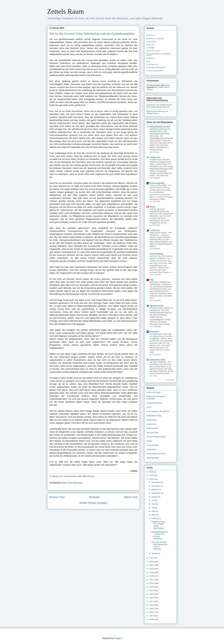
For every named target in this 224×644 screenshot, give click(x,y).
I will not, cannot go (157, 209)
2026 (152, 472)
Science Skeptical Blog (156, 437)
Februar (155, 518)
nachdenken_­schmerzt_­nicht (159, 55)
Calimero (151, 42)
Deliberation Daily (157, 360)
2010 (152, 605)
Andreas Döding (155, 39)
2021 (152, 565)
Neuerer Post (57, 497)
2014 (152, 591)
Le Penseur (155, 230)
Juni (154, 504)
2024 (152, 479)
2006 (152, 619)
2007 (152, 616)
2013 (152, 594)
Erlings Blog (151, 420)
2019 (152, 572)
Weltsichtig (151, 449)
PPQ (151, 280)
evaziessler (151, 424)
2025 (152, 476)
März (154, 515)
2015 (152, 587)
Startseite (94, 497)
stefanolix (152, 65)
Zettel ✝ (151, 35)
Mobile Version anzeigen (93, 503)
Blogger (118, 638)
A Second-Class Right (158, 185)
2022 (152, 562)
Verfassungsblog (157, 183)
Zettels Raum (65, 11)
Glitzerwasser (152, 428)
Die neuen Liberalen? (158, 362)
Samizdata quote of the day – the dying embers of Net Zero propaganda (161, 336)
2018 (152, 576)
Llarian (151, 48)
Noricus (151, 58)
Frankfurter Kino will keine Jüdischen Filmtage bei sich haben (160, 162)
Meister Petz (153, 51)
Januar (155, 553)
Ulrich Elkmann (155, 71)
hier (85, 476)
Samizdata (154, 332)
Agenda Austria (156, 306)
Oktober (155, 489)
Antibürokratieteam (154, 403)
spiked (149, 441)
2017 (152, 580)
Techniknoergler (156, 68)
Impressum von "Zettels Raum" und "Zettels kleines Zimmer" (159, 106)
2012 (152, 598)
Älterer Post (131, 497)
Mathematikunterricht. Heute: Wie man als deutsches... (160, 535)
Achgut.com (155, 157)
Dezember (156, 482)
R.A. (148, 61)
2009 (152, 609)
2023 (152, 558)
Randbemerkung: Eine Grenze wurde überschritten (158, 525)
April (154, 511)
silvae (152, 207)
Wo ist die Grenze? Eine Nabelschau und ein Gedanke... (159, 546)
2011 (152, 601)
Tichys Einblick (156, 254)
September (156, 493)
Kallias (150, 45)
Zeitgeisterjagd (153, 458)
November (156, 486)
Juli (153, 500)
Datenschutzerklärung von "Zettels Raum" (157, 112)
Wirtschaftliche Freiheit (160, 127)
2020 (152, 569)
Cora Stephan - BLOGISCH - (158, 411)
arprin (149, 407)
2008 (152, 612)
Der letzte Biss (153, 433)
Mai (153, 508)
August (155, 497)
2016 (152, 583)
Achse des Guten (154, 392)
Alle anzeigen (170, 380)
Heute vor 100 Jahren (158, 233)
